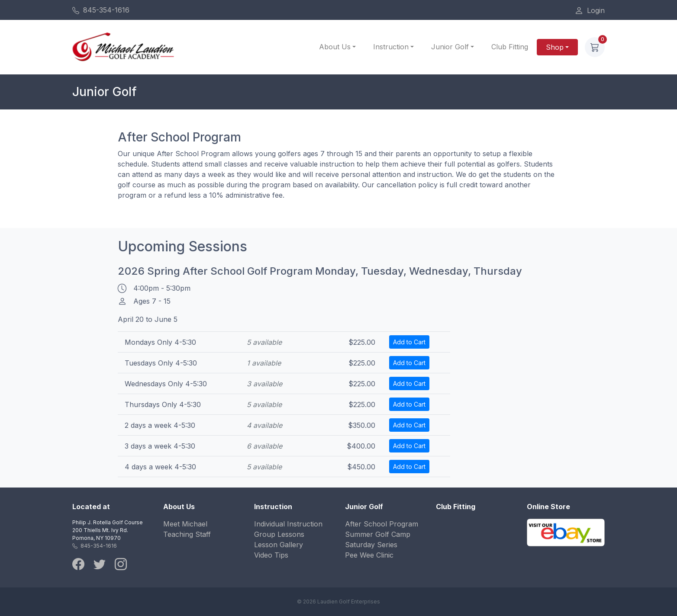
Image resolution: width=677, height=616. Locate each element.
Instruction (391, 47)
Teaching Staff (187, 534)
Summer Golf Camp (378, 534)
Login (590, 10)
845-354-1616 (101, 10)
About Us (335, 47)
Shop (555, 47)
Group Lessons (279, 534)
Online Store (548, 507)
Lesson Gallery (279, 545)
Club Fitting (510, 47)
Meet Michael (185, 524)
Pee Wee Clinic (369, 555)
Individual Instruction (288, 524)
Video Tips (271, 555)
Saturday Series (371, 545)
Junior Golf (450, 47)
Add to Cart (409, 342)
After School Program (382, 524)
